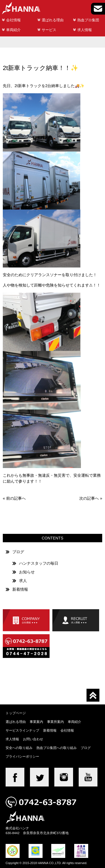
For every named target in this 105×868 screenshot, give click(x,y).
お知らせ (27, 572)
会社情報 (13, 20)
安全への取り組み (19, 748)
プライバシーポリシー (22, 756)
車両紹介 (13, 30)
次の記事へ (89, 498)
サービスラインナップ (22, 730)
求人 (23, 581)
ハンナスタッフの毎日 (39, 563)
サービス (49, 30)
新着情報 (20, 589)
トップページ (16, 713)
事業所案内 (55, 722)
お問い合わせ (33, 739)
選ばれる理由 (53, 20)
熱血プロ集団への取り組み (57, 748)
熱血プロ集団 (88, 20)
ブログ (18, 552)
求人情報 (85, 30)
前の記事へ (16, 498)
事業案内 (36, 722)
